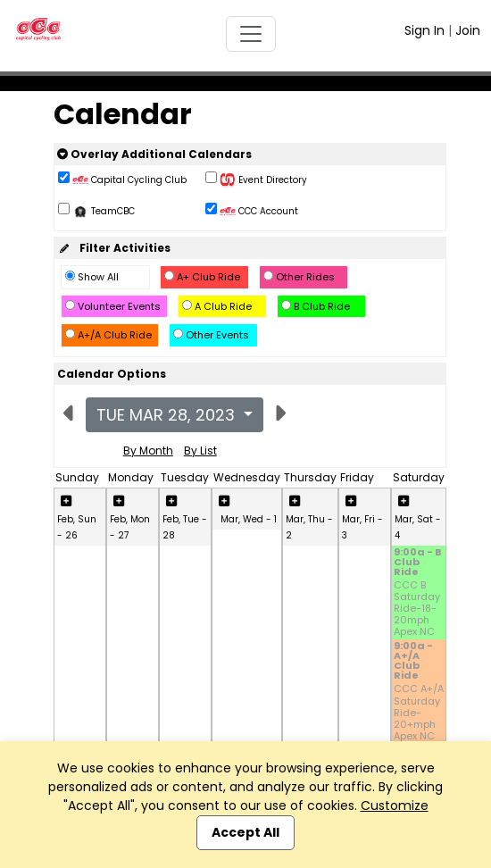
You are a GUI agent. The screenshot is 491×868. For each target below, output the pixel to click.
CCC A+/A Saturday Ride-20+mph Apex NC (419, 713)
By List (200, 451)
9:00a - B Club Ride (418, 563)
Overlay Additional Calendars (154, 154)
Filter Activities (114, 248)
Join (468, 30)
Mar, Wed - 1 (249, 519)
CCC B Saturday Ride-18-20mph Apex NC (417, 609)
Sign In (424, 30)
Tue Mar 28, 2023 (168, 415)
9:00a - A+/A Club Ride (413, 662)
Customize (395, 805)
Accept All (245, 832)
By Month (148, 451)
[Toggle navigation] (251, 34)
